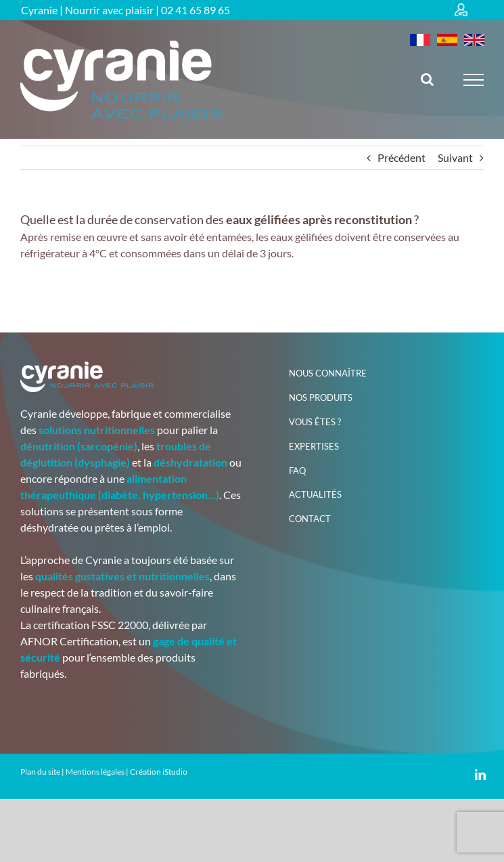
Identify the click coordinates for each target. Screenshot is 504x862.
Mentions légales (95, 772)
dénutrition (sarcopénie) (79, 446)
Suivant (455, 157)
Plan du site (40, 772)
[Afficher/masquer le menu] (474, 80)
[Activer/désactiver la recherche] (427, 79)
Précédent (402, 157)
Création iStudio (159, 772)
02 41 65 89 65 (196, 10)
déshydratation (190, 462)
